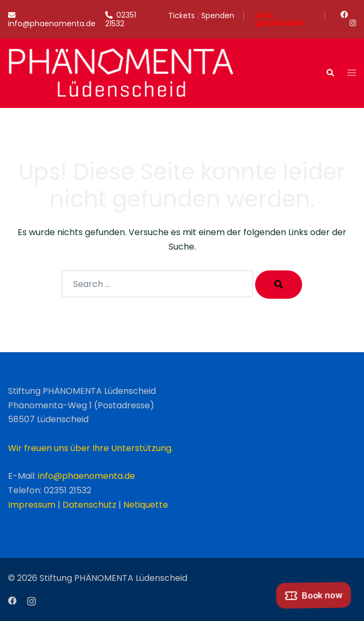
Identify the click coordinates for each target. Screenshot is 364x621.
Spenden (218, 16)
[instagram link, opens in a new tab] (352, 23)
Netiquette (146, 505)
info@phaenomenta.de (86, 476)
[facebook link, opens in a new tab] (344, 14)
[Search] (279, 285)
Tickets (181, 16)
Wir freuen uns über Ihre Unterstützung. (90, 448)
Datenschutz (89, 505)
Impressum (32, 505)
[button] (330, 73)
